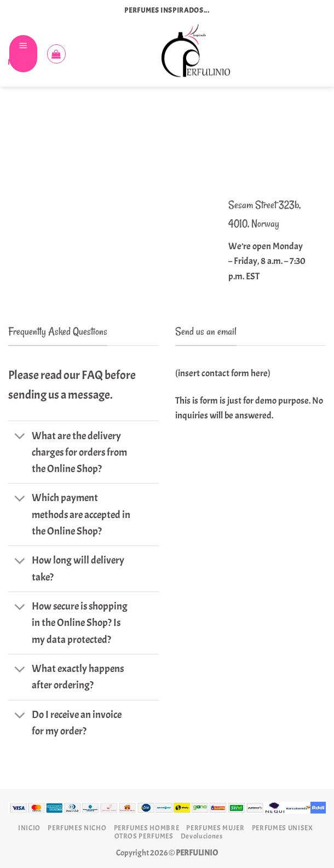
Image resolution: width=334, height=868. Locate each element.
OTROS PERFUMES (144, 836)
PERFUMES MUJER (215, 828)
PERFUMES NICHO (77, 828)
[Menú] (24, 54)
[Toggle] (20, 437)
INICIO (29, 828)
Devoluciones (202, 836)
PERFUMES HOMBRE (147, 828)
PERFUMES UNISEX (283, 828)
